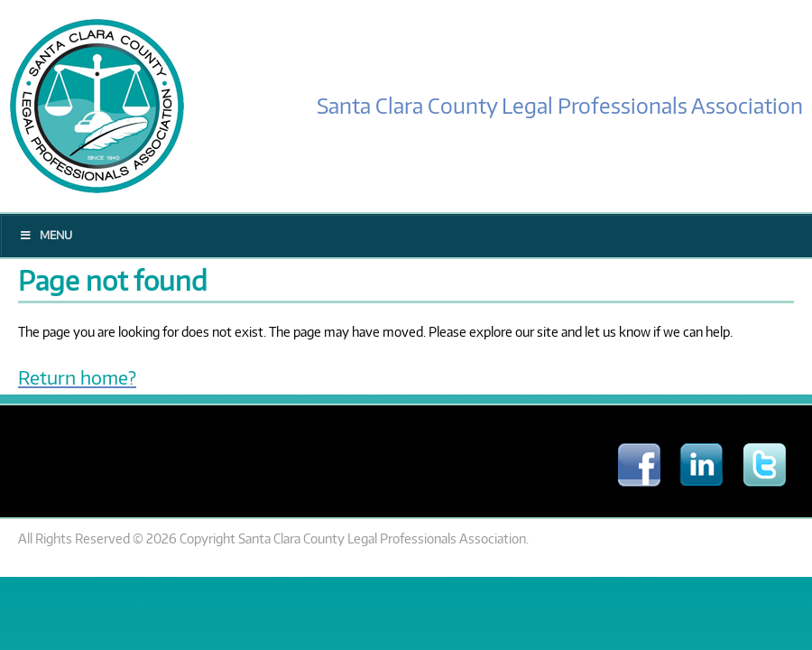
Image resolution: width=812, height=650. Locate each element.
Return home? (77, 377)
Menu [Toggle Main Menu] (46, 235)
